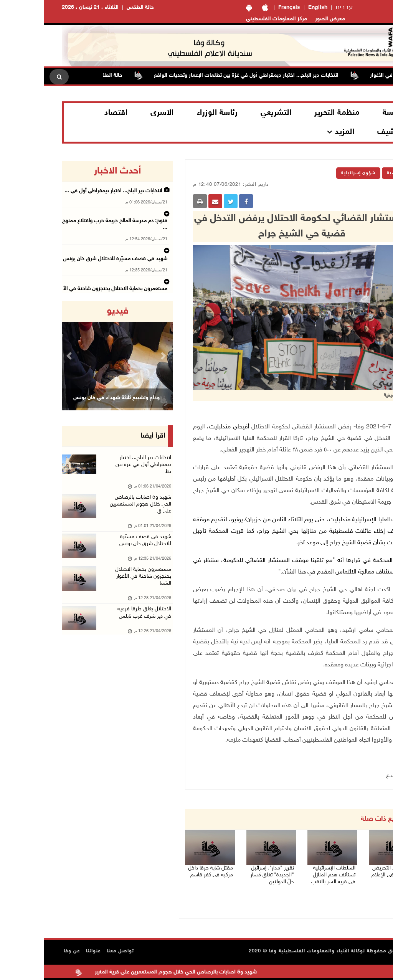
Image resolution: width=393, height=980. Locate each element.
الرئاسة (350, 113)
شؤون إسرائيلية (315, 173)
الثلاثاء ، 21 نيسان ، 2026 (46, 7)
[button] (26, 356)
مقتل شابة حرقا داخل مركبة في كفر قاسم (166, 875)
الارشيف (348, 132)
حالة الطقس (97, 7)
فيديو (74, 311)
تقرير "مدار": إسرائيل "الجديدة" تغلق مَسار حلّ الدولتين (229, 879)
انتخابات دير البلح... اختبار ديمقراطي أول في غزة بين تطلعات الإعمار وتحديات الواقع (196, 75)
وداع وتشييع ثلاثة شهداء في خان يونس (73, 398)
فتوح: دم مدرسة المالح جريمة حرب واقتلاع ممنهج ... (73, 215)
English (274, 7)
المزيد (301, 132)
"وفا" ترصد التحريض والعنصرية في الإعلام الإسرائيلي (350, 879)
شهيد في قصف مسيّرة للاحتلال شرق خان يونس (75, 238)
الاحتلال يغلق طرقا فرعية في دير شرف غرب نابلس (74, 286)
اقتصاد (72, 113)
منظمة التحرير (293, 113)
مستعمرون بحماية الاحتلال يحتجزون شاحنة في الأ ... (72, 262)
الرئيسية (352, 173)
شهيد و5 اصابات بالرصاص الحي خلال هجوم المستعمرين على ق (96, 513)
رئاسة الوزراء (174, 113)
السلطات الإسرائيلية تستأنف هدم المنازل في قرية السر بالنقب (288, 879)
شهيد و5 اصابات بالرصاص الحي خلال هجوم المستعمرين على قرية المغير (115, 972)
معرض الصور (286, 19)
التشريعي (232, 113)
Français (245, 7)
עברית (301, 8)
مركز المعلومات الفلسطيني (233, 19)
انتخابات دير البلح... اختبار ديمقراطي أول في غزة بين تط (96, 468)
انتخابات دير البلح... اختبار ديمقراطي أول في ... (78, 191)
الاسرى (118, 113)
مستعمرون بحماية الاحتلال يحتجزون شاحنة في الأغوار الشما (96, 595)
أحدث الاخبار (74, 171)
